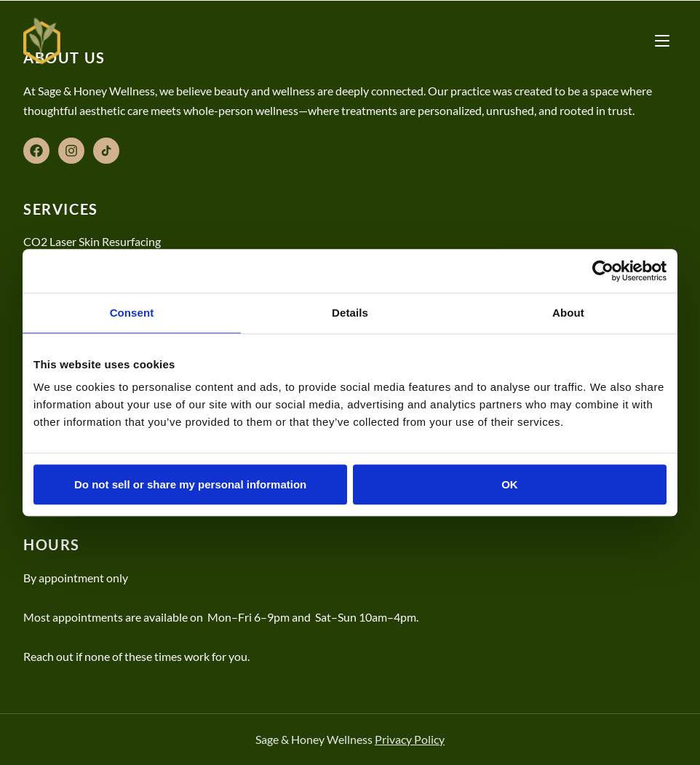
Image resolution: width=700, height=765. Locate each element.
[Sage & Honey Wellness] (42, 41)
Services (61, 209)
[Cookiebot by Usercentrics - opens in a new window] (603, 271)
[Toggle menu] (663, 40)
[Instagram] (71, 151)
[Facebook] (36, 151)
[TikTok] (106, 151)
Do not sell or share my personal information (190, 484)
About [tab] (568, 313)
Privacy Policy (410, 739)
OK (510, 484)
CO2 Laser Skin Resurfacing (92, 241)
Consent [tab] (132, 313)
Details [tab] (350, 313)
